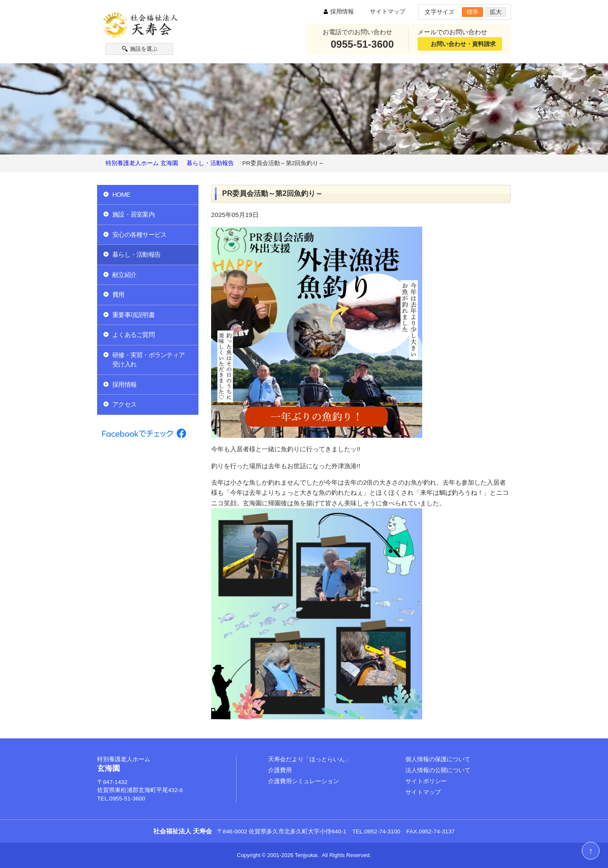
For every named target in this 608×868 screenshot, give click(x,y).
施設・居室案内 (133, 214)
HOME (121, 194)
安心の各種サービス (139, 235)
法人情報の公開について (438, 770)
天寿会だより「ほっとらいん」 (309, 759)
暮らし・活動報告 (136, 254)
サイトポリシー (426, 781)
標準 (472, 12)
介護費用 (280, 770)
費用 (118, 294)
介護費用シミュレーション (304, 781)
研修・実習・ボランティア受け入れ (148, 360)
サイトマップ (388, 12)
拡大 (496, 12)
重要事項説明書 (133, 315)
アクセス (124, 404)
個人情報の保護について (438, 759)
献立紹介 (124, 275)
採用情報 (342, 12)
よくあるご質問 (133, 335)
